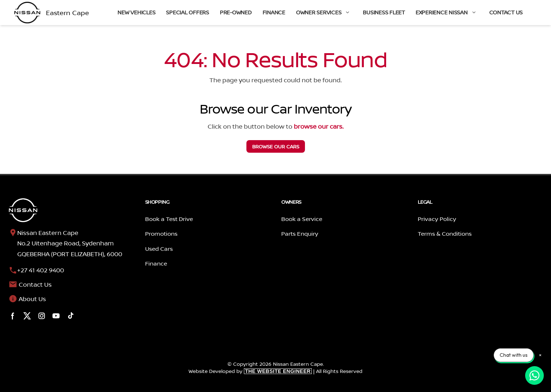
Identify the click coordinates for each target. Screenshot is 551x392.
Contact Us (506, 12)
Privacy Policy (437, 219)
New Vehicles (136, 12)
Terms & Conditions (445, 234)
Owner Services (327, 13)
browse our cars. (319, 126)
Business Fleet (384, 12)
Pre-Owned (236, 12)
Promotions (161, 234)
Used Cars (159, 249)
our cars (276, 146)
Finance (274, 12)
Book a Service (302, 219)
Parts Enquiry (300, 234)
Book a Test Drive (169, 219)
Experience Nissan (450, 13)
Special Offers (187, 12)
